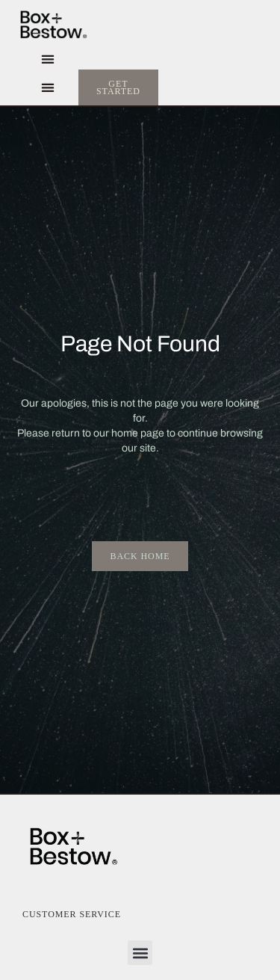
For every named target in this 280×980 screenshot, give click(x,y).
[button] (47, 59)
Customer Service (72, 914)
